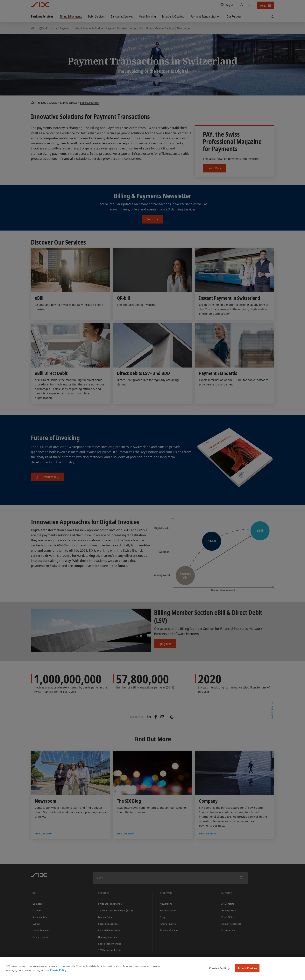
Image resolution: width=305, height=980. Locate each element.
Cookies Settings (220, 968)
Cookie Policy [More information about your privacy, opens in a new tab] (58, 970)
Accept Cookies (247, 968)
